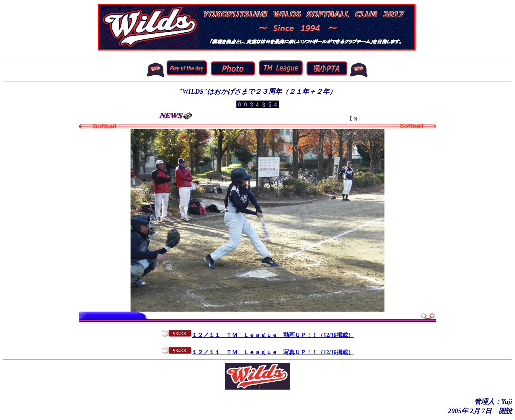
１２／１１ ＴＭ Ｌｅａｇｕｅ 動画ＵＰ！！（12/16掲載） (257, 335)
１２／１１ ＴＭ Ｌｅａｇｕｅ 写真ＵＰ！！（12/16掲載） (257, 352)
